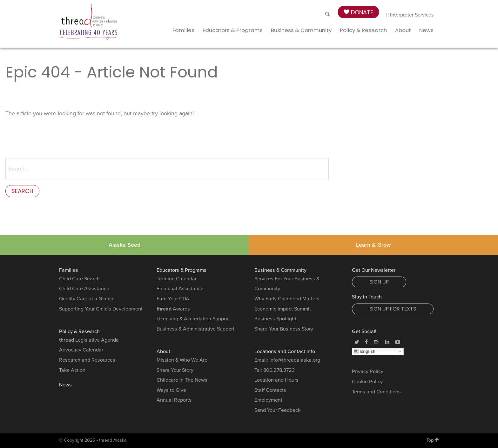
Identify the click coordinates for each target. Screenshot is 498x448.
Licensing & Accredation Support (193, 319)
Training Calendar (177, 279)
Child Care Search (79, 279)
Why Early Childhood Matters (287, 299)
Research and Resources (87, 360)
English (365, 351)
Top (433, 440)
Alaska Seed (124, 245)
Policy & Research (363, 30)
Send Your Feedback (277, 410)
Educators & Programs (233, 30)
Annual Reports (174, 400)
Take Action (72, 370)
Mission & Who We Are (182, 360)
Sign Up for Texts (393, 309)
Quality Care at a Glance (87, 299)
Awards (173, 309)
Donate (358, 12)
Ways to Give (171, 390)
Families (183, 30)
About (403, 30)
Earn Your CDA (173, 299)
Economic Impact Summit (283, 309)
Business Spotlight (275, 319)
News (426, 30)
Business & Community (301, 30)
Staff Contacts (270, 390)
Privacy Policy (368, 371)
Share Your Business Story (284, 329)
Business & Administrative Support (195, 329)
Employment (268, 400)
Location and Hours (276, 380)
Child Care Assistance (84, 289)
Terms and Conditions (376, 392)
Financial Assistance (180, 289)
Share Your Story (175, 370)
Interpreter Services (410, 15)
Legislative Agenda (89, 340)
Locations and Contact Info (285, 351)
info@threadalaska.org (295, 360)
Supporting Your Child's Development (101, 309)
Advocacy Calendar (81, 350)
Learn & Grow (373, 245)
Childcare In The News (182, 380)
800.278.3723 (279, 370)
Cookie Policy (367, 382)
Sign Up (379, 282)
